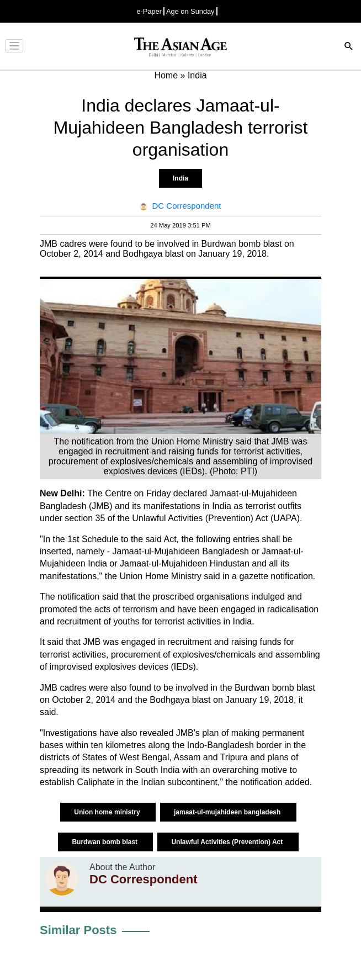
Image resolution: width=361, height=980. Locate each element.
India (180, 178)
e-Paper (149, 11)
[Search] (349, 47)
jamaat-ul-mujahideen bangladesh (228, 812)
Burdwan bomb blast (105, 842)
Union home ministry (108, 812)
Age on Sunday (190, 11)
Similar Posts (78, 930)
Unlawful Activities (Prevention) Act (228, 842)
